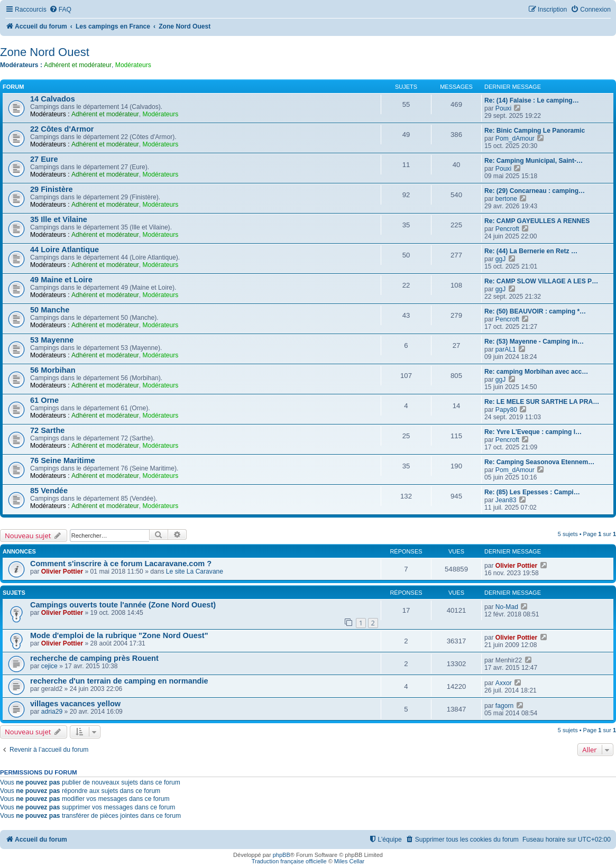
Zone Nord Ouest (45, 52)
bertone (506, 199)
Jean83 (506, 500)
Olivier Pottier (62, 571)
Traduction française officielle (289, 861)
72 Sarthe (47, 430)
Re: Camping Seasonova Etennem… (539, 462)
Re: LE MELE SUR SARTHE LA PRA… (542, 402)
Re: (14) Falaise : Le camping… (532, 100)
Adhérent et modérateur (78, 65)
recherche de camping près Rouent (94, 658)
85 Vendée (49, 491)
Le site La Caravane (195, 571)
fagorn (504, 706)
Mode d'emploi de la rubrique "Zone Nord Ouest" (119, 635)
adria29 (52, 712)
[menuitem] (60, 10)
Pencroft (507, 229)
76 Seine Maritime (63, 460)
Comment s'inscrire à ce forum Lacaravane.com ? (121, 564)
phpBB (282, 855)
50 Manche (50, 310)
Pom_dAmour (515, 139)
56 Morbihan (53, 370)
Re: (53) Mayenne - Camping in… (534, 342)
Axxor (504, 683)
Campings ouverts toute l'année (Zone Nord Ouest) (123, 605)
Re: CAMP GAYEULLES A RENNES (537, 221)
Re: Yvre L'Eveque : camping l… (533, 432)
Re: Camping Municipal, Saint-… (534, 161)
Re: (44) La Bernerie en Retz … (531, 251)
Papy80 (506, 410)
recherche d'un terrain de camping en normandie (119, 681)
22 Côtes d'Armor (62, 129)
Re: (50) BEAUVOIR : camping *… (535, 311)
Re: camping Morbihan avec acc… (536, 372)
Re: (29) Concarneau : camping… (535, 191)
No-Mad (507, 607)
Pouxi (503, 108)
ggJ (501, 259)
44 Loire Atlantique (65, 250)
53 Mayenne (52, 340)
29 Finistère (52, 189)
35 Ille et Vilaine (59, 219)
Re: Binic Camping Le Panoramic (535, 131)
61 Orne (44, 400)
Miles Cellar (349, 861)
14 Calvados (53, 99)
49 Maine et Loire (61, 280)
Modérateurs (133, 65)
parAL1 (506, 349)
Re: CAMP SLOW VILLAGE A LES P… (541, 281)
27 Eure (44, 159)
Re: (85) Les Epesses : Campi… (532, 492)
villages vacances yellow (75, 704)
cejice (49, 666)
